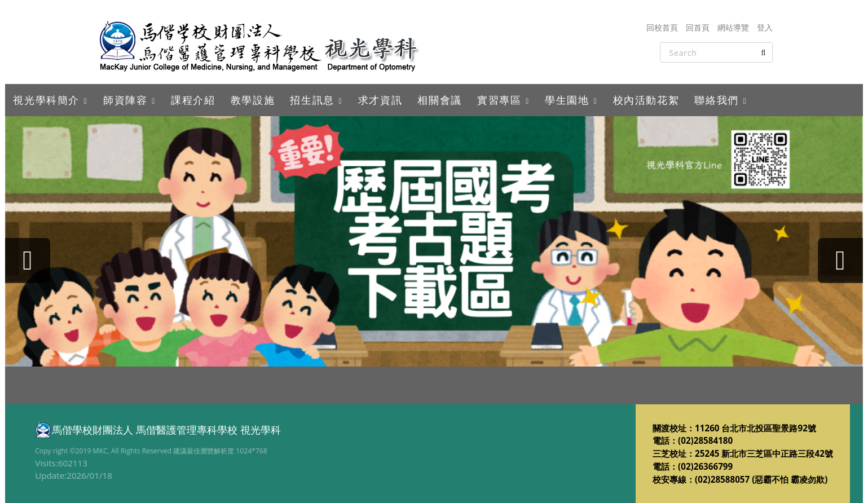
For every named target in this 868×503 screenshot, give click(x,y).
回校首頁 (662, 27)
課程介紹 (193, 100)
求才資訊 (380, 100)
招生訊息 (312, 100)
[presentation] (28, 261)
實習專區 (499, 100)
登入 (765, 27)
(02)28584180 (705, 440)
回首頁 (698, 27)
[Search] (716, 52)
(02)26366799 (705, 466)
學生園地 (567, 100)
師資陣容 (125, 100)
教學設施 (253, 100)
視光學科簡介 (46, 100)
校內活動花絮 (646, 100)
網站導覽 (733, 27)
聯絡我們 (716, 100)
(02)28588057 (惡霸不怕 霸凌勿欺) (761, 479)
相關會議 (439, 100)
